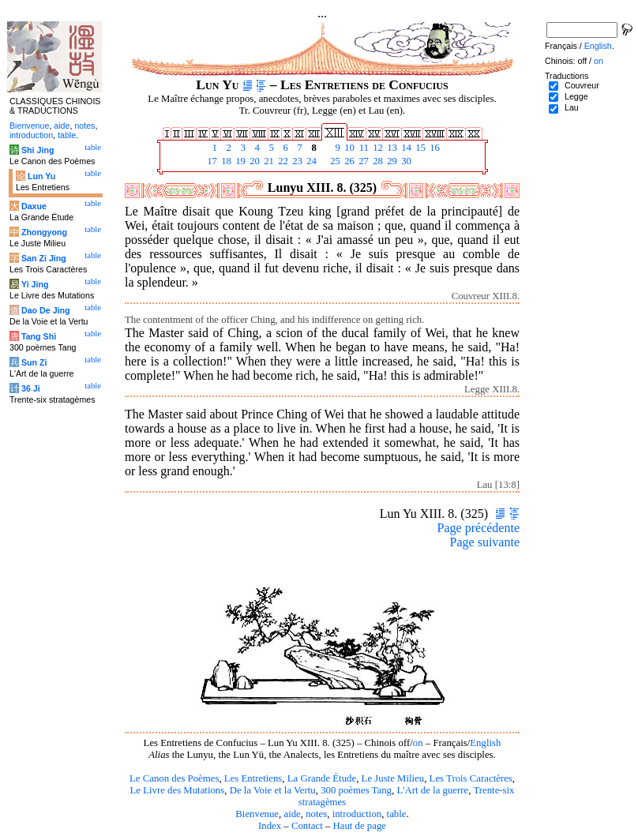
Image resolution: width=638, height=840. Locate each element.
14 (405, 148)
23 (296, 161)
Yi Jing (35, 284)
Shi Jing (38, 150)
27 (362, 161)
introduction (357, 814)
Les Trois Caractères (471, 778)
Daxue (34, 206)
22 (282, 161)
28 (377, 161)
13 (391, 148)
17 (211, 161)
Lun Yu (41, 176)
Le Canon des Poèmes (174, 778)
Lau (572, 107)
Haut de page (360, 826)
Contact (307, 826)
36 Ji (31, 388)
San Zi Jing (44, 258)
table (397, 814)
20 (253, 161)
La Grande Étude (322, 778)
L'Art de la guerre (432, 790)
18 (225, 161)
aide (292, 814)
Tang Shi (39, 336)
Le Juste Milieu (393, 778)
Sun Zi (34, 362)
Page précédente (478, 528)
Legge (576, 96)
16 (433, 148)
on (418, 743)
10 (348, 148)
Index (270, 826)
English (485, 743)
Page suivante (485, 542)
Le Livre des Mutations (177, 790)
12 (377, 148)
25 (334, 161)
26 (348, 161)
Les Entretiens (253, 778)
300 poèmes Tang (356, 790)
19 (239, 161)
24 (310, 161)
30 (405, 161)
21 (268, 161)
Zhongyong (44, 232)
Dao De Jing (46, 310)
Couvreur (582, 85)
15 (419, 148)
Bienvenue (257, 814)
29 (391, 161)
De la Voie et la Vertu (273, 790)
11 (362, 148)
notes (316, 814)
